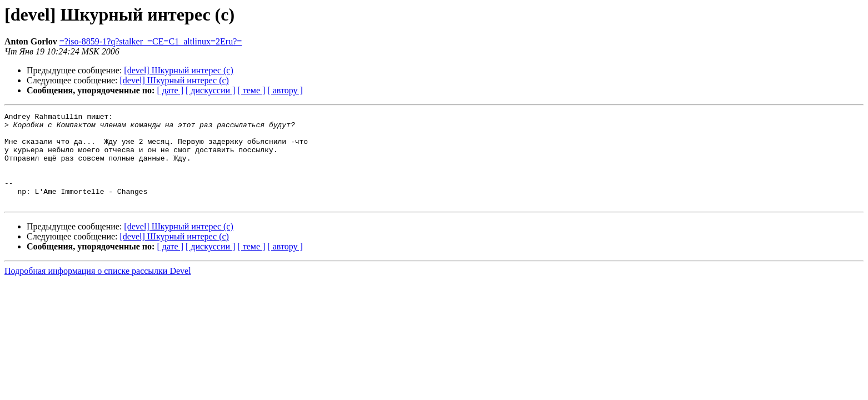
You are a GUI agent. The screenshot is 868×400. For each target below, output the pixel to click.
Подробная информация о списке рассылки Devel (98, 289)
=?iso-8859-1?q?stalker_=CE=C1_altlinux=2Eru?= (151, 41)
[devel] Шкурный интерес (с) (178, 70)
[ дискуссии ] (210, 90)
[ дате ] (170, 90)
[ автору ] (285, 90)
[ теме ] (251, 90)
